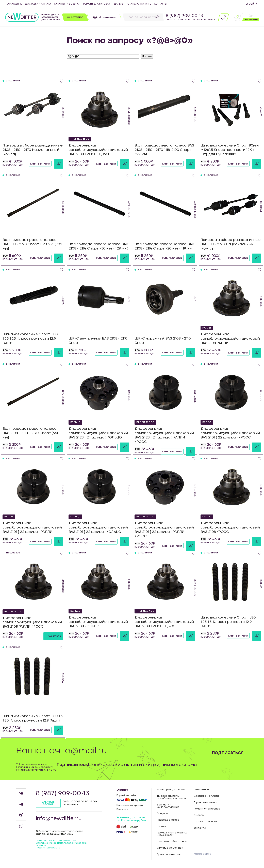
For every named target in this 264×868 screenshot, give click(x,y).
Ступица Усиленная (170, 848)
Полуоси (162, 814)
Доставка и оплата (38, 4)
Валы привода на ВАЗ (171, 790)
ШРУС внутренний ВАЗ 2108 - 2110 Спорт (98, 341)
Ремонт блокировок (97, 4)
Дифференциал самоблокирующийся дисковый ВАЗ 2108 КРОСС (230, 528)
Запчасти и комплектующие (168, 806)
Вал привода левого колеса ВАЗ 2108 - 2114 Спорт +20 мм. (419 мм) (164, 246)
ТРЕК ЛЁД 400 (146, 611)
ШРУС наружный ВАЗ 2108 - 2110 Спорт (163, 341)
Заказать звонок (48, 803)
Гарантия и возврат (67, 4)
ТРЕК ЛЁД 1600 (80, 139)
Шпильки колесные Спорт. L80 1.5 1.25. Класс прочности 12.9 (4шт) (33, 718)
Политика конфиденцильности (56, 841)
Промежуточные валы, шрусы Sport (172, 834)
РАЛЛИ (207, 328)
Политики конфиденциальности (35, 767)
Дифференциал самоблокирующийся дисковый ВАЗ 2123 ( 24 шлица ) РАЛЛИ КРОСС (164, 435)
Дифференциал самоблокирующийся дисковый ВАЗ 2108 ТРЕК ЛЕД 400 (164, 622)
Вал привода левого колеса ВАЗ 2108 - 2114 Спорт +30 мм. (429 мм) (98, 246)
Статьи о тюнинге (139, 4)
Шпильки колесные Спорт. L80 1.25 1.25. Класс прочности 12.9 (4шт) (30, 339)
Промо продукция (169, 854)
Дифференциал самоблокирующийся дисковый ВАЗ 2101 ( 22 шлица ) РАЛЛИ (32, 528)
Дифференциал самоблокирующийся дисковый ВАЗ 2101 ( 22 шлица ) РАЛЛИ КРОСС (164, 530)
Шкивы (161, 826)
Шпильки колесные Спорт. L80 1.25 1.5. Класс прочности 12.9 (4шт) (228, 622)
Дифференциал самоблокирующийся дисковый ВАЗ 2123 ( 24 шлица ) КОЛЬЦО (98, 433)
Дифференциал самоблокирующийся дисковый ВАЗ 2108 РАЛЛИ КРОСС (32, 622)
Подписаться (228, 753)
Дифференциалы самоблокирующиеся (171, 797)
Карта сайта (202, 854)
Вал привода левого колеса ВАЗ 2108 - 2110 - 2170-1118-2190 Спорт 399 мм (164, 150)
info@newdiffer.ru (59, 819)
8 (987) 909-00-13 (184, 16)
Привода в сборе (168, 820)
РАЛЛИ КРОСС (146, 422)
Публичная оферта (48, 848)
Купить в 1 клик (40, 164)
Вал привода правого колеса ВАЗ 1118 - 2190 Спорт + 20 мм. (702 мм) (32, 244)
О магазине (14, 4)
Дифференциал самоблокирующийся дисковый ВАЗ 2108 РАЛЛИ (230, 339)
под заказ (54, 636)
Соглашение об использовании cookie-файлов (62, 844)
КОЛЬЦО (76, 422)
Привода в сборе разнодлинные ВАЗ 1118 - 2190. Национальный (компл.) (231, 244)
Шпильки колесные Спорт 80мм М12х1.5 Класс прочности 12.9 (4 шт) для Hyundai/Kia (230, 150)
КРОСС (207, 422)
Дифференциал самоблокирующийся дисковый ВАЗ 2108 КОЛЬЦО (98, 622)
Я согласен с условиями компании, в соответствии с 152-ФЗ (36, 767)
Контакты (161, 4)
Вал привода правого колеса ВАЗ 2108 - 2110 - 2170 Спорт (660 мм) (31, 433)
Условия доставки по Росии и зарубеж (131, 819)
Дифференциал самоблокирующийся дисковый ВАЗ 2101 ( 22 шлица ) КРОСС (230, 433)
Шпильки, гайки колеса (172, 842)
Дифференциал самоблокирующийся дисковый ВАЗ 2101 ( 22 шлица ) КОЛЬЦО (98, 528)
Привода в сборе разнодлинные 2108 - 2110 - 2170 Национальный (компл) (33, 150)
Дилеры (119, 4)
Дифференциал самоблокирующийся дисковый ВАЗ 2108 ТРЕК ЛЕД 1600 (98, 150)
